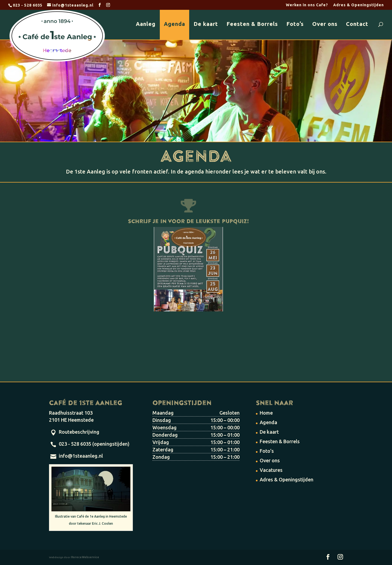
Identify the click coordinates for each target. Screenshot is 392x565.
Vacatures (271, 470)
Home (266, 413)
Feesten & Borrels (252, 24)
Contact (357, 24)
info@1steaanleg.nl (81, 456)
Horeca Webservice (85, 557)
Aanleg (146, 24)
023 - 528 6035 (28, 5)
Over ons (325, 24)
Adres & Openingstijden (359, 5)
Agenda (174, 24)
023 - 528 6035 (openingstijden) (94, 444)
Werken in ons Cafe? (307, 5)
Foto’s (295, 24)
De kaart (206, 24)
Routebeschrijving (79, 432)
